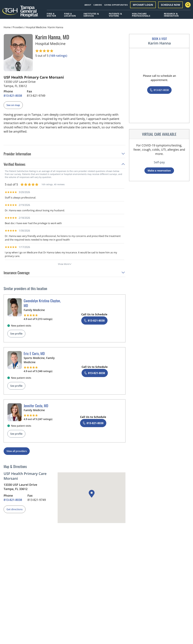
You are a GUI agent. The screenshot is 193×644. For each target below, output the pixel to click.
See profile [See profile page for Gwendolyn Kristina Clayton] (16, 334)
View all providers (17, 451)
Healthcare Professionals (141, 15)
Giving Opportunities (116, 5)
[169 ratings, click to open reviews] (58, 56)
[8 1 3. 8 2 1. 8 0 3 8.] (13, 96)
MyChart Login (143, 5)
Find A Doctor (51, 15)
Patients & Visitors (115, 15)
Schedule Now (170, 5)
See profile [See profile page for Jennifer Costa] (16, 434)
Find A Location (70, 15)
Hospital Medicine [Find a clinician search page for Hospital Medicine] (36, 27)
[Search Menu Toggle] (188, 5)
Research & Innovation (171, 15)
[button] (65, 155)
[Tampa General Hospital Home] (20, 13)
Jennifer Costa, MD (36, 406)
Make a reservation (159, 171)
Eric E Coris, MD (34, 353)
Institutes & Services (91, 15)
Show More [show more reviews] (65, 264)
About (88, 5)
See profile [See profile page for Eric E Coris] (16, 386)
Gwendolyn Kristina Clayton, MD (42, 303)
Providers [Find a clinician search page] (18, 27)
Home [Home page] (7, 27)
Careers (98, 5)
